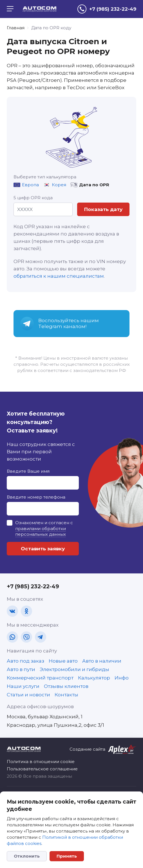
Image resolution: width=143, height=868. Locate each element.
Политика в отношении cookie (41, 762)
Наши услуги (23, 686)
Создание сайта (87, 749)
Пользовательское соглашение (42, 769)
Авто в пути (21, 669)
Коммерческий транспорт (40, 678)
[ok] (26, 611)
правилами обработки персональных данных (41, 531)
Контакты (66, 695)
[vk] (12, 611)
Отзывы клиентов (66, 686)
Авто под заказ (25, 661)
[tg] (41, 637)
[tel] (107, 9)
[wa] (12, 637)
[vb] (26, 637)
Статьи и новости (28, 695)
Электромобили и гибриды (74, 669)
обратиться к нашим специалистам (59, 276)
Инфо (122, 678)
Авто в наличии (102, 661)
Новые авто (63, 661)
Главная (16, 28)
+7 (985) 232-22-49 (33, 586)
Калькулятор (94, 678)
